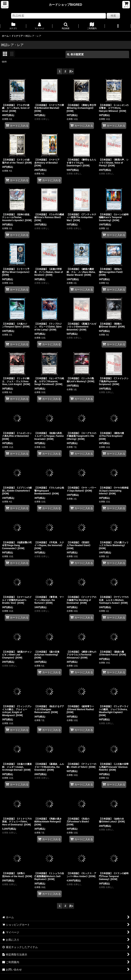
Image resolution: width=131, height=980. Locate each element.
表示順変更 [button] (75, 54)
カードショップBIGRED (65, 5)
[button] (5, 5)
